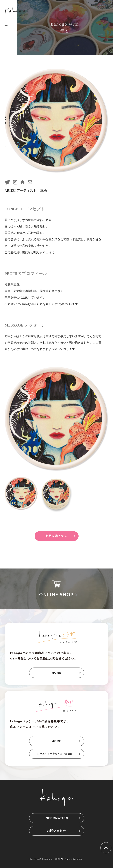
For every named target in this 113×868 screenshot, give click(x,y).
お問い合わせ (57, 831)
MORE (57, 673)
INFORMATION (56, 818)
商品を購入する (56, 536)
